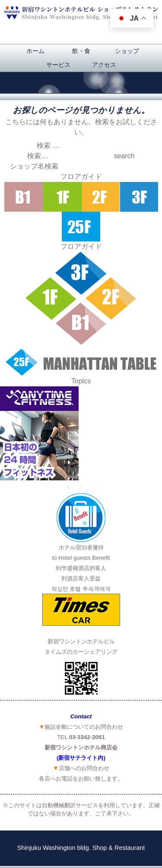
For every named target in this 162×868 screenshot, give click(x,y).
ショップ (127, 51)
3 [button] (94, 487)
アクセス (104, 65)
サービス (58, 65)
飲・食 (81, 51)
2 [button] (81, 487)
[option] (81, 433)
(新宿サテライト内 (80, 758)
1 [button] (68, 487)
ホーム (35, 51)
